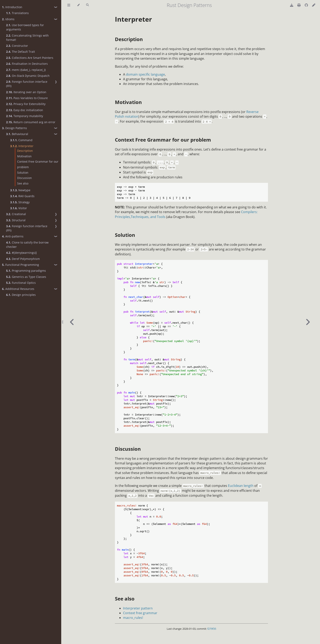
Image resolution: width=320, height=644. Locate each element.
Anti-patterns (13, 236)
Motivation (24, 156)
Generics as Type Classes (26, 277)
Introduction (12, 7)
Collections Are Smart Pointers (30, 58)
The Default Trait (21, 52)
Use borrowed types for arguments (25, 27)
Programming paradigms (26, 271)
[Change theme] (78, 5)
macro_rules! (133, 618)
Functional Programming (21, 265)
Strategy (20, 202)
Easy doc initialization (25, 110)
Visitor (19, 208)
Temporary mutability (25, 116)
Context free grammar (140, 613)
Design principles (21, 295)
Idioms (8, 19)
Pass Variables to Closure (27, 98)
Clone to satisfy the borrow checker (27, 245)
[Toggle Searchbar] (87, 5)
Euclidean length (241, 486)
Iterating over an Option (26, 92)
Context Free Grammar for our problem (38, 164)
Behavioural (17, 134)
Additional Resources (18, 289)
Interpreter (22, 146)
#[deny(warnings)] (21, 253)
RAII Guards (22, 196)
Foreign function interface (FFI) (27, 84)
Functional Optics (21, 283)
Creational (16, 214)
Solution (23, 173)
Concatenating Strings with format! (27, 38)
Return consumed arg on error (31, 122)
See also (23, 183)
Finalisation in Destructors (27, 64)
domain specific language (145, 74)
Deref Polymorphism (23, 259)
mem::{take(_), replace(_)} (26, 70)
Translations (17, 13)
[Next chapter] (308, 322)
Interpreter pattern (138, 608)
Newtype (20, 190)
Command (21, 140)
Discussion (24, 178)
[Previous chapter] (72, 322)
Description (25, 151)
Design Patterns (14, 128)
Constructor (17, 46)
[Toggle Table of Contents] (69, 5)
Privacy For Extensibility (26, 104)
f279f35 (212, 629)
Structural (16, 220)
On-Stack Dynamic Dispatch (28, 76)
